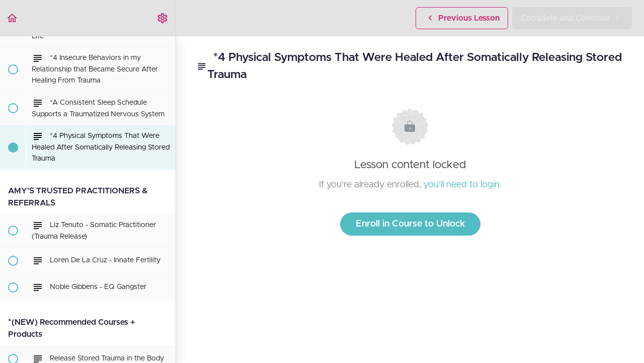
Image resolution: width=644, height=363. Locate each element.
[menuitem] (163, 18)
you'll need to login (462, 185)
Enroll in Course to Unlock (410, 224)
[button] (13, 18)
